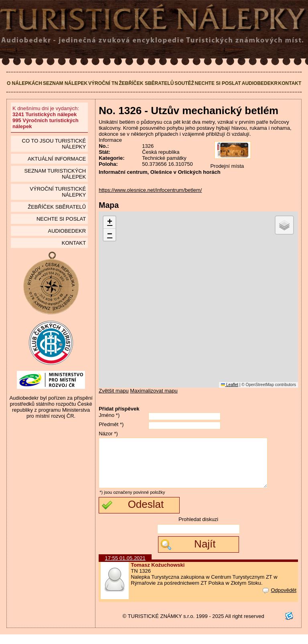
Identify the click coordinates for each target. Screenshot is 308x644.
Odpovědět (280, 600)
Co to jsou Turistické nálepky (54, 144)
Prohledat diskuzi (198, 529)
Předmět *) (111, 424)
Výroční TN (103, 83)
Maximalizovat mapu (154, 391)
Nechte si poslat (218, 83)
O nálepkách (24, 83)
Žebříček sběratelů (146, 83)
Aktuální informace (57, 159)
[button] (109, 222)
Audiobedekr (260, 83)
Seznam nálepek (65, 83)
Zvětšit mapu (113, 391)
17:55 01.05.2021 (125, 568)
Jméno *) (109, 415)
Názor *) (108, 434)
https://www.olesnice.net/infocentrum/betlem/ (150, 190)
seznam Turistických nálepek (55, 174)
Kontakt (290, 83)
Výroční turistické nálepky (58, 192)
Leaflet (230, 385)
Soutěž (184, 83)
